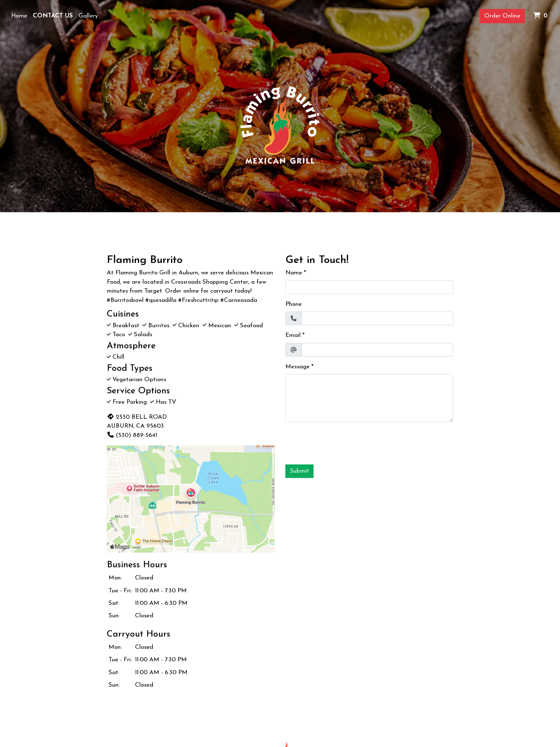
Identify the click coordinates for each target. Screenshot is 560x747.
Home (19, 16)
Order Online (502, 16)
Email (293, 335)
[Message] (369, 398)
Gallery (88, 16)
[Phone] (377, 318)
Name (294, 273)
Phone (294, 304)
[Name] (369, 287)
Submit (299, 471)
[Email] (377, 350)
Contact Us (53, 16)
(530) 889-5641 (132, 435)
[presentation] (340, 442)
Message (297, 367)
